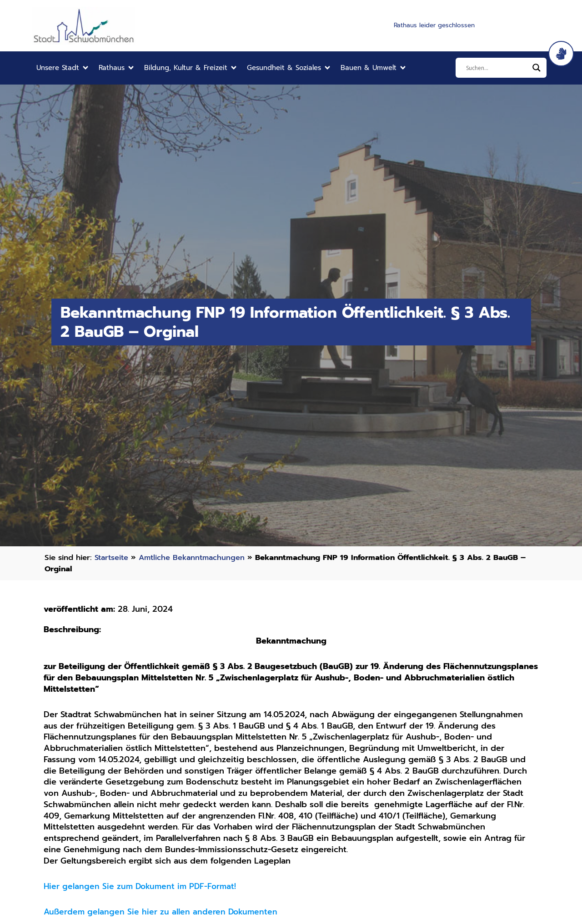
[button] (63, 68)
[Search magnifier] (537, 68)
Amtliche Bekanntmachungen (196, 557)
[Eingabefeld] (497, 68)
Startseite (113, 557)
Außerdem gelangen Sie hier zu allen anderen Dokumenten (162, 912)
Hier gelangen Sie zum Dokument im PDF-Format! (142, 886)
